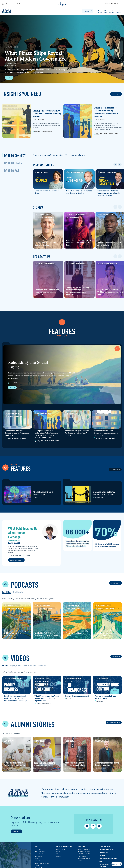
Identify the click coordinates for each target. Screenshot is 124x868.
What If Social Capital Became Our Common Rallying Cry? (77, 432)
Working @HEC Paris (107, 847)
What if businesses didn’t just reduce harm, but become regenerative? (45, 697)
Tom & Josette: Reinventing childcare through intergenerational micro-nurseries (79, 291)
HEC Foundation (40, 849)
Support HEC (104, 850)
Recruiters (103, 853)
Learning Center (105, 862)
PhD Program (82, 854)
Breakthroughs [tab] (18, 592)
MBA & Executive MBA (85, 852)
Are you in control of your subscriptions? (107, 696)
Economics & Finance (10, 106)
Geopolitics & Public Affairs (73, 106)
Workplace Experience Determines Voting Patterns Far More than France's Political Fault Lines (46, 434)
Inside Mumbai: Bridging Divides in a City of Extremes (45, 633)
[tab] (15, 155)
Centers (59, 854)
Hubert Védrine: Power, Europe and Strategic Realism (81, 192)
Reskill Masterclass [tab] (29, 665)
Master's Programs (84, 847)
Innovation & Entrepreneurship (13, 109)
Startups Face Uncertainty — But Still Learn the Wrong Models (47, 114)
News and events (105, 844)
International (39, 852)
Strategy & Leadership (12, 47)
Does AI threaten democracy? (72, 696)
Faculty (59, 849)
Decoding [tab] (5, 665)
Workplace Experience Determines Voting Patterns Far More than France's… (106, 112)
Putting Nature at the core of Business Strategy (47, 244)
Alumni (102, 859)
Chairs (58, 852)
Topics (88, 11)
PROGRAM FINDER (113, 4)
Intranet (103, 865)
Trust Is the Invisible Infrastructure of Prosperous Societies (17, 433)
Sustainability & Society (43, 214)
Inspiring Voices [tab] (15, 665)
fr (20, 4)
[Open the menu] (6, 4)
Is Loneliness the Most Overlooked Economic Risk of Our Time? (106, 433)
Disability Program (40, 866)
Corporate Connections (108, 856)
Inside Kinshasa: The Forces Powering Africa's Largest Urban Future (108, 633)
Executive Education (84, 856)
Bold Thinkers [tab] (7, 592)
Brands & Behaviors (75, 217)
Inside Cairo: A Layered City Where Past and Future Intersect (77, 633)
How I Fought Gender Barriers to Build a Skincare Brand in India (81, 243)
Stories (37, 856)
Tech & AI (69, 681)
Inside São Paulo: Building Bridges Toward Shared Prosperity (15, 633)
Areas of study (61, 847)
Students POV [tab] (42, 665)
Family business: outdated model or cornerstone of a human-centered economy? (16, 697)
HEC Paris (38, 847)
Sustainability (39, 854)
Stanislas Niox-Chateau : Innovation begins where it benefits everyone (112, 193)
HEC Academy (82, 859)
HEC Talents (39, 859)
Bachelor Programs (84, 849)
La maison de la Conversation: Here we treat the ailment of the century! (47, 292)
